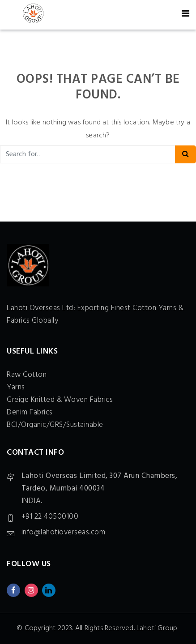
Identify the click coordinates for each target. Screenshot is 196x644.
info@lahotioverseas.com (64, 532)
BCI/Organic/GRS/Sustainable (55, 425)
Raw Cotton (27, 375)
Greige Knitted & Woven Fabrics (60, 400)
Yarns (16, 387)
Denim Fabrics (30, 412)
